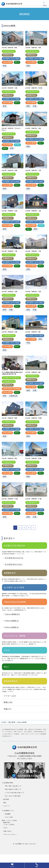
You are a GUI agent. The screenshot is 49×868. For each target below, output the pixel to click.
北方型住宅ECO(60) (14, 576)
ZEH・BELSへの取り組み (13, 807)
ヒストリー (7, 817)
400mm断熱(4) (12, 639)
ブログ (5, 839)
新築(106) (8, 714)
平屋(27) (8, 720)
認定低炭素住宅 (11, 693)
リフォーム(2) (10, 707)
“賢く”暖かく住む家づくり (13, 797)
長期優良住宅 (10, 584)
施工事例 (6, 811)
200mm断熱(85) (12, 626)
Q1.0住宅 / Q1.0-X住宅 (14, 599)
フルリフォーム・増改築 (15, 647)
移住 (5, 814)
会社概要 (8, 825)
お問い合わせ (8, 843)
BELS (6, 678)
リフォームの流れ (9, 836)
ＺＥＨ (7, 662)
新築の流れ (7, 834)
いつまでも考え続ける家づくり (15, 804)
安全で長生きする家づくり (13, 801)
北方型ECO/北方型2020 (14, 557)
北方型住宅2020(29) (14, 569)
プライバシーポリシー (10, 846)
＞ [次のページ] (33, 539)
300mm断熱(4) (12, 632)
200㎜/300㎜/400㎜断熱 (15, 613)
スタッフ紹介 (9, 829)
